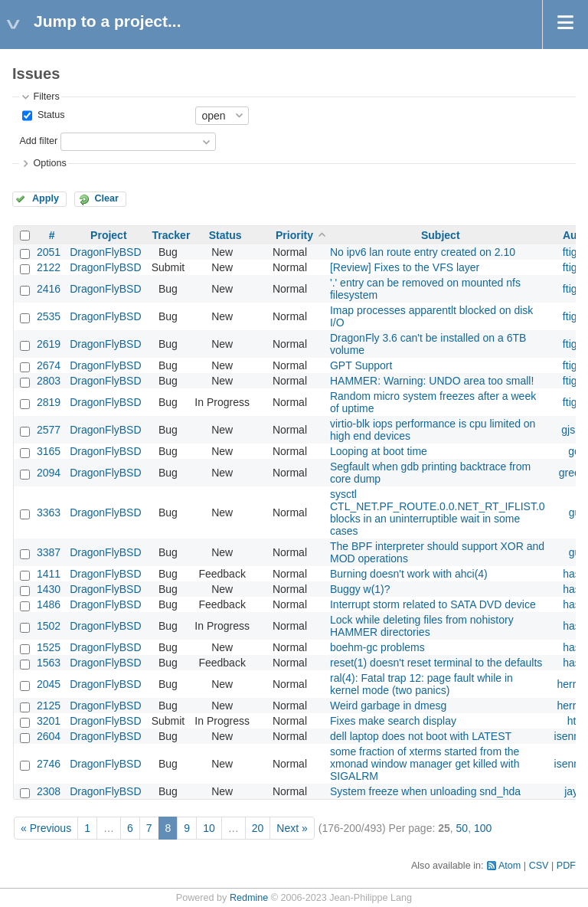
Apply (46, 198)
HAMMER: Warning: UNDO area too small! (432, 381)
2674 (49, 365)
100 (483, 828)
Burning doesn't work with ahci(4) (409, 574)
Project (108, 235)
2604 (49, 736)
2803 (49, 381)
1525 (49, 647)
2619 (49, 344)
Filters (46, 97)
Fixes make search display (393, 721)
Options (49, 163)
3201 (49, 721)
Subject (441, 235)
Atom (510, 866)
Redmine (249, 898)
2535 (49, 316)
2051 (49, 252)
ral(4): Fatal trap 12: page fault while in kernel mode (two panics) (421, 684)
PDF (566, 866)
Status (49, 115)
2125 (49, 706)
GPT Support (361, 365)
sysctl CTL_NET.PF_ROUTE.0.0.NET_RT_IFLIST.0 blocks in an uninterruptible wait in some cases (438, 512)
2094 (49, 473)
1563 (49, 663)
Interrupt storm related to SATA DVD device (433, 604)
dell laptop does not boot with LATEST (421, 736)
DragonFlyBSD (105, 252)
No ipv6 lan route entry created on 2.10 (423, 252)
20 (258, 828)
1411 (49, 574)
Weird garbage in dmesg (388, 706)
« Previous (46, 828)
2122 (49, 267)
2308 (49, 791)
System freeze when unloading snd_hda (425, 791)
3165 (49, 451)
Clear (106, 198)
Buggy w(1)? (360, 589)
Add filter (38, 141)
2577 (49, 430)
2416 (49, 289)
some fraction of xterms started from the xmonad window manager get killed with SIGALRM (425, 764)
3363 (49, 512)
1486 (49, 604)
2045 (49, 684)
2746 (49, 764)
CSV (539, 866)
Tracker (171, 235)
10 (209, 828)
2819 (49, 402)
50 (462, 828)
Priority (294, 235)
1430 (49, 589)
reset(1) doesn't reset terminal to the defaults (436, 663)
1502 (49, 626)
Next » (292, 828)
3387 (49, 552)
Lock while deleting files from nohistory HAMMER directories (422, 626)
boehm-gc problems (377, 647)
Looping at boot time (379, 451)
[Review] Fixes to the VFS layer (405, 267)
